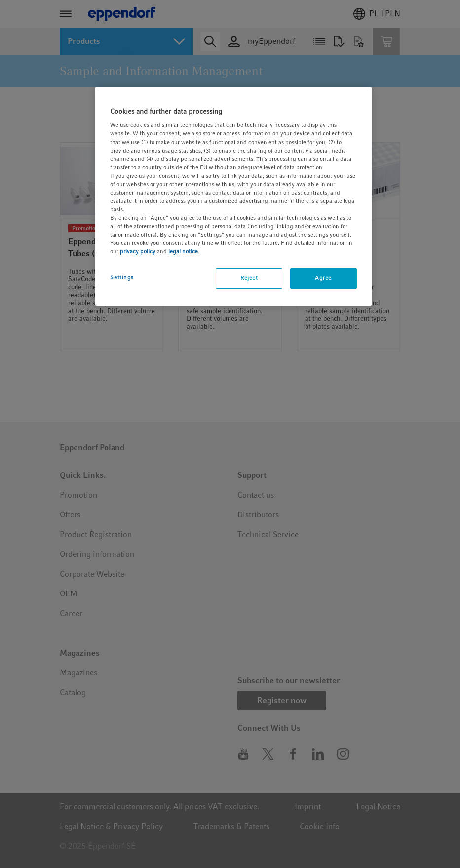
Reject (249, 278)
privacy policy (138, 251)
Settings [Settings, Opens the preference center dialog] (122, 277)
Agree (323, 278)
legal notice (183, 251)
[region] (233, 197)
